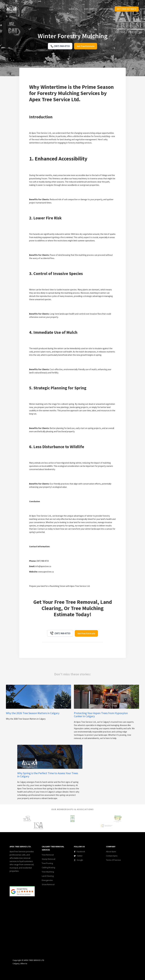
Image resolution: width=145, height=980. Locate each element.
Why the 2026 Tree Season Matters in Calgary (33, 713)
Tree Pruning (47, 863)
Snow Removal (48, 884)
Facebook (81, 851)
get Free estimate (127, 9)
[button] (74, 9)
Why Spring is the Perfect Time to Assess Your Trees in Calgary (48, 775)
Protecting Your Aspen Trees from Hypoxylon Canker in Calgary (101, 715)
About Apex (111, 851)
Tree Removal (48, 855)
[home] (12, 10)
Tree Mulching (48, 872)
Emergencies (47, 880)
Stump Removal (48, 859)
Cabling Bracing (48, 867)
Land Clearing (48, 876)
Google (80, 860)
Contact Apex (112, 856)
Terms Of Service (113, 860)
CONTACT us (107, 9)
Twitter (80, 856)
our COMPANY (91, 9)
